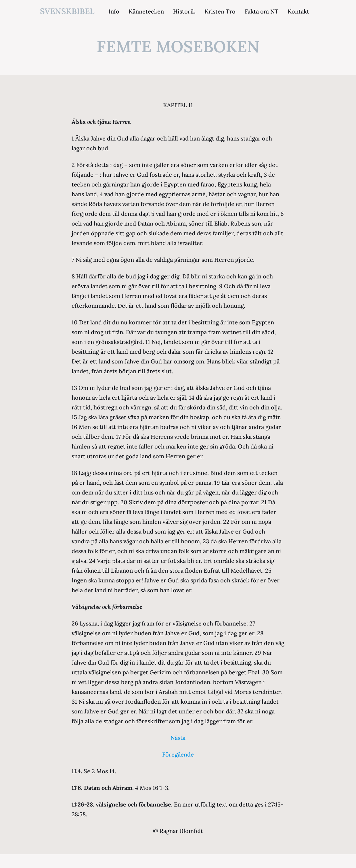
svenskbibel (67, 11)
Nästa (178, 738)
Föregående (178, 754)
